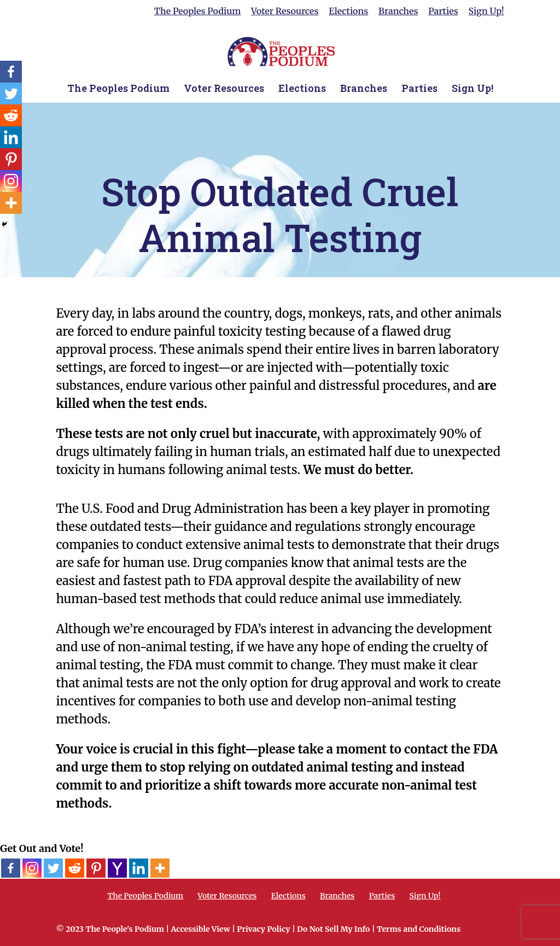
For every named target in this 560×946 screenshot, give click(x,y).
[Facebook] (11, 868)
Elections (348, 11)
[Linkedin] (139, 868)
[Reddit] (75, 868)
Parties (443, 11)
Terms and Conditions (419, 929)
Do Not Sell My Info (333, 929)
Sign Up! (486, 11)
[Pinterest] (96, 868)
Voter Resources (285, 11)
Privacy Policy (263, 929)
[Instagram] (32, 868)
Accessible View (200, 929)
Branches (398, 11)
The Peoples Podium (197, 11)
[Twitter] (53, 868)
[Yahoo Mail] (117, 868)
